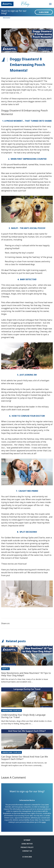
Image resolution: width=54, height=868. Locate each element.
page (44, 822)
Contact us (27, 851)
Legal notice (27, 844)
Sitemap (27, 840)
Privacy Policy (27, 847)
